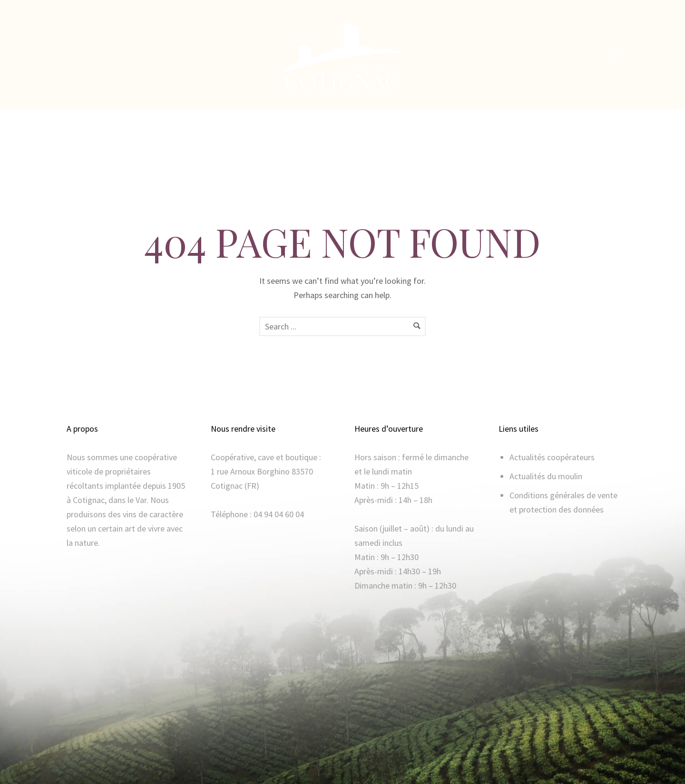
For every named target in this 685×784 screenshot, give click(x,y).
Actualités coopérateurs (552, 457)
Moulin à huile (402, 121)
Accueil (208, 121)
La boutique (335, 121)
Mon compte (468, 121)
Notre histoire (268, 121)
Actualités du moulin (546, 476)
